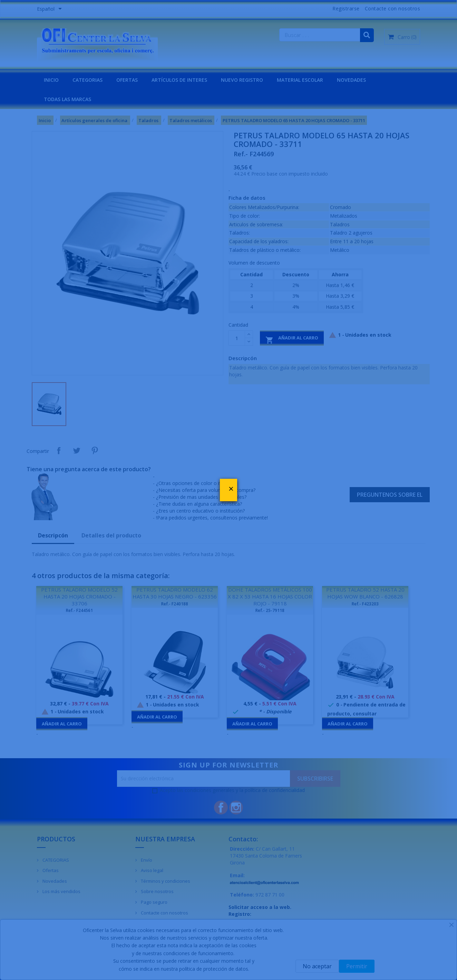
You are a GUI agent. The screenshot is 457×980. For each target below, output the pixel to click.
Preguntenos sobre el (390, 495)
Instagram (236, 808)
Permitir (357, 966)
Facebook (221, 808)
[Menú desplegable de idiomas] (51, 9)
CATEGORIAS (87, 80)
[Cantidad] (237, 338)
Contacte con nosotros (393, 8)
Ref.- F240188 (175, 604)
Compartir (59, 451)
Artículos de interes (179, 80)
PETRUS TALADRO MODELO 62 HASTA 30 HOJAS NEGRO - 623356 (175, 593)
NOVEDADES (351, 80)
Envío (146, 860)
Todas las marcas (67, 99)
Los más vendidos (61, 891)
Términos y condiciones (165, 881)
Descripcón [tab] (53, 535)
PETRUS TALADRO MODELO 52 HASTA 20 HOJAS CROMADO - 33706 (79, 596)
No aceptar (317, 966)
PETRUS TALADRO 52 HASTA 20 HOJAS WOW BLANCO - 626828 (365, 593)
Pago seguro (154, 902)
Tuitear (77, 451)
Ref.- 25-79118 (270, 610)
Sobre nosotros (157, 891)
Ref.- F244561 (79, 610)
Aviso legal (152, 870)
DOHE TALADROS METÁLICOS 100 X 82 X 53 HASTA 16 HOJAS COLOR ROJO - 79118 (270, 596)
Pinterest (95, 451)
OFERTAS (127, 80)
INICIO (51, 80)
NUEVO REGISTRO (242, 80)
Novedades (54, 881)
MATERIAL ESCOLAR (300, 80)
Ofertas (50, 870)
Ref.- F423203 (365, 604)
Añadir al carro (292, 339)
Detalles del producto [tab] (111, 535)
